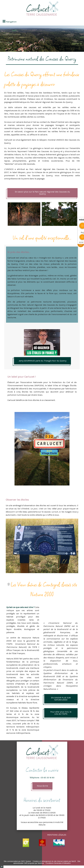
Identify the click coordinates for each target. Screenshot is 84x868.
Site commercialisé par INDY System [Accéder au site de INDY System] (17, 861)
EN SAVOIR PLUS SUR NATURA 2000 (61, 699)
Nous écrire (42, 786)
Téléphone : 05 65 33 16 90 (42, 778)
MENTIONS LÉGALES (57, 835)
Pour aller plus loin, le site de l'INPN (61, 713)
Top (2, 867)
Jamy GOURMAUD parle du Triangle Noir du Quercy (42, 361)
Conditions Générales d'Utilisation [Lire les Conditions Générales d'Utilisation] (58, 863)
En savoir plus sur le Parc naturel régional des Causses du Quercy (42, 193)
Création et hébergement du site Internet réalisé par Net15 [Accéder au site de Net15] (54, 861)
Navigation (11, 22)
